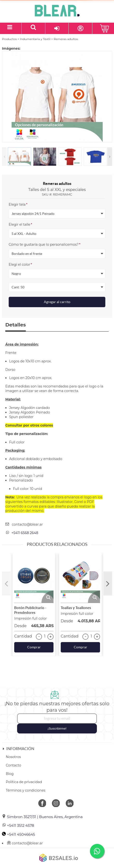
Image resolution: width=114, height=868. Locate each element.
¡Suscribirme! (57, 729)
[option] (57, 97)
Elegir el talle (20, 224)
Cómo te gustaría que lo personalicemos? (44, 244)
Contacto (13, 765)
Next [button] (110, 157)
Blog (10, 774)
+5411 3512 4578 (18, 825)
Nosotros (13, 757)
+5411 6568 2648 (25, 533)
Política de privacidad (24, 782)
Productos (9, 39)
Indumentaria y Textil (35, 39)
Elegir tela (18, 204)
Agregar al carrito (57, 302)
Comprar (34, 647)
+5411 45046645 (18, 834)
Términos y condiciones (26, 790)
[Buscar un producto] (34, 28)
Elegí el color (20, 264)
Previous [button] (4, 157)
